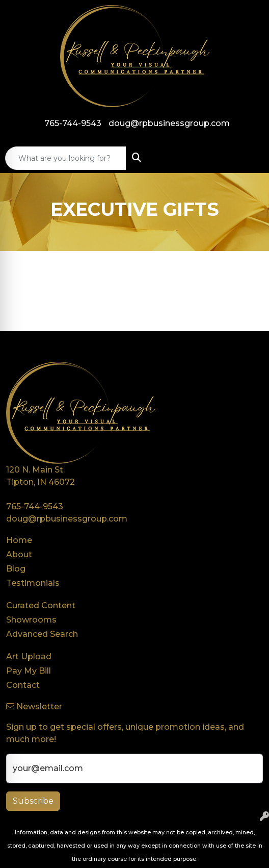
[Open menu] (249, 158)
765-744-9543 (73, 123)
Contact (23, 685)
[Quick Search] (66, 158)
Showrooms (31, 620)
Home (19, 540)
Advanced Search (42, 634)
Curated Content (41, 605)
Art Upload (29, 656)
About (19, 554)
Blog (16, 569)
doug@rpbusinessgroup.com (169, 123)
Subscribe (33, 801)
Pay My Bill (29, 671)
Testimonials (33, 583)
